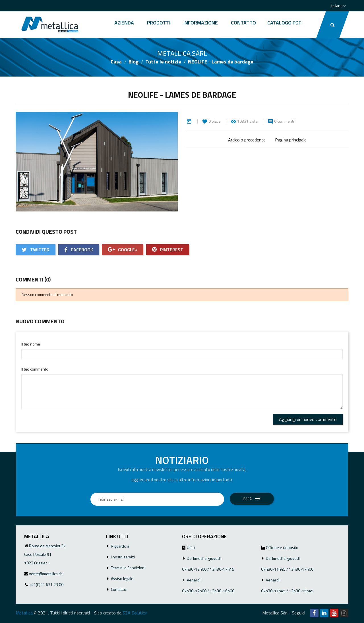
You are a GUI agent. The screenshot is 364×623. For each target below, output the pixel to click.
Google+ (123, 250)
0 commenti (284, 121)
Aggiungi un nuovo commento (308, 419)
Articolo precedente (247, 140)
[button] (333, 25)
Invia (252, 499)
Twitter (36, 250)
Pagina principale (291, 140)
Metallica (24, 613)
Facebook (79, 250)
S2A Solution (135, 613)
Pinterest (168, 250)
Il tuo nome (31, 344)
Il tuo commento (35, 369)
